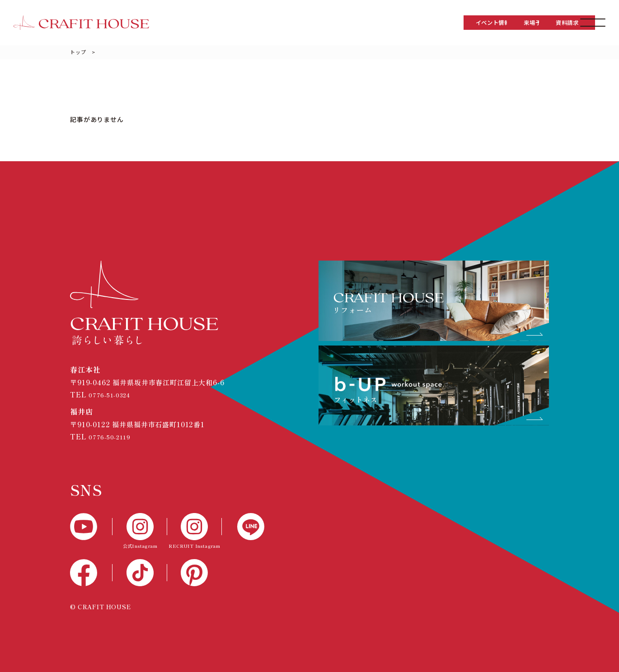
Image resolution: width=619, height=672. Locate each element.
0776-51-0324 (113, 394)
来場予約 (458, 22)
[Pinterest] (195, 573)
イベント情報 (386, 22)
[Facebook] (91, 573)
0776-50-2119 (113, 436)
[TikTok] (140, 573)
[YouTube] (91, 527)
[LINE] (243, 527)
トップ (78, 52)
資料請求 (530, 22)
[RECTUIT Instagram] (195, 532)
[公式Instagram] (140, 532)
